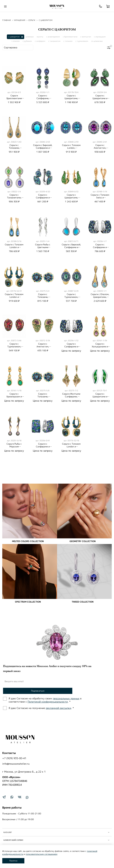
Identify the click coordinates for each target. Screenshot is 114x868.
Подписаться (38, 691)
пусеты (40, 37)
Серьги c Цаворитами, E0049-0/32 (71, 198)
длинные (30, 37)
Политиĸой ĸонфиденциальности (48, 702)
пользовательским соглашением (42, 854)
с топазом (68, 41)
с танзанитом (54, 41)
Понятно (13, 861)
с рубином (27, 41)
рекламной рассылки (58, 708)
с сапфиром (40, 41)
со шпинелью (97, 41)
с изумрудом (100, 37)
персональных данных (66, 698)
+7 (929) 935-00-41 (14, 758)
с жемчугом (86, 37)
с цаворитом (14, 37)
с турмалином (82, 41)
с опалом (16, 41)
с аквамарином (53, 37)
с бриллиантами (70, 37)
